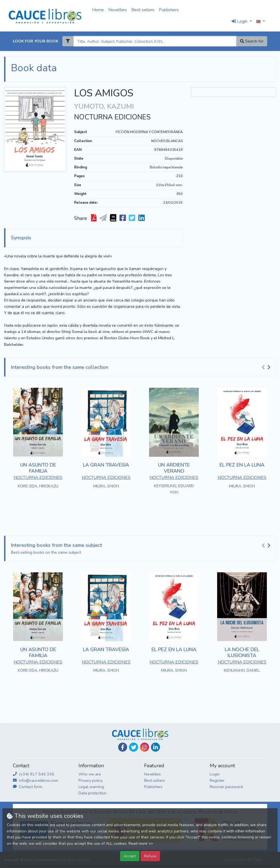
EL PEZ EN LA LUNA (242, 465)
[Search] (155, 41)
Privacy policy (91, 780)
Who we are (90, 774)
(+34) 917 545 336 (33, 774)
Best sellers (143, 10)
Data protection (92, 793)
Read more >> (141, 843)
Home (98, 10)
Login (215, 774)
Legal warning (91, 787)
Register (217, 780)
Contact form (27, 787)
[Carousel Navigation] (267, 367)
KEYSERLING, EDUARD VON (174, 489)
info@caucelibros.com (35, 780)
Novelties (118, 10)
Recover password (226, 787)
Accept (130, 856)
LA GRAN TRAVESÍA (106, 465)
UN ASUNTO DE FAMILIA (38, 468)
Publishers (169, 10)
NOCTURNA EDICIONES (112, 117)
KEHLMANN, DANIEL (242, 670)
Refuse (150, 856)
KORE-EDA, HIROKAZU (38, 486)
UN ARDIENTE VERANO (174, 468)
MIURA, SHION (106, 486)
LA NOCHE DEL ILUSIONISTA (242, 653)
